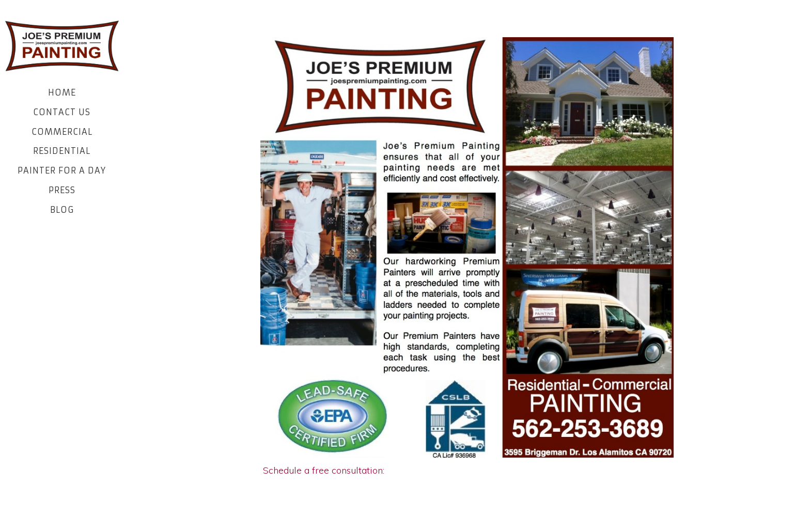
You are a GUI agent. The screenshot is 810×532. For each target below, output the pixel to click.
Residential (62, 151)
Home (62, 92)
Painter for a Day (62, 170)
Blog (62, 210)
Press (62, 190)
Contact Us (62, 112)
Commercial (62, 132)
